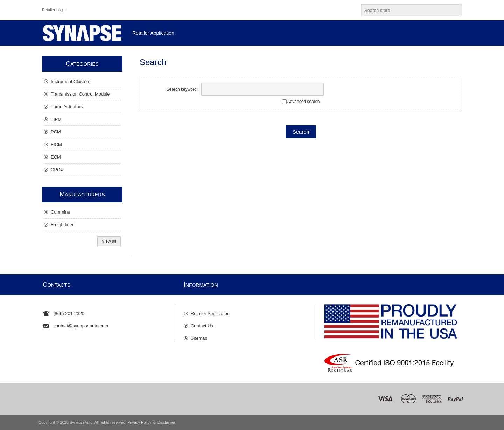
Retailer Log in (54, 10)
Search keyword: (182, 89)
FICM (56, 144)
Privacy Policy (139, 422)
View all (109, 241)
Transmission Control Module (80, 94)
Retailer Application (210, 310)
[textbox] (405, 10)
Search (455, 10)
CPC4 (57, 170)
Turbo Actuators (67, 107)
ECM (56, 157)
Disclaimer (166, 422)
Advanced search (304, 102)
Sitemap (199, 335)
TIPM (56, 119)
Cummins (60, 212)
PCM (56, 132)
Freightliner (62, 225)
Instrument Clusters (71, 81)
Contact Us (202, 322)
